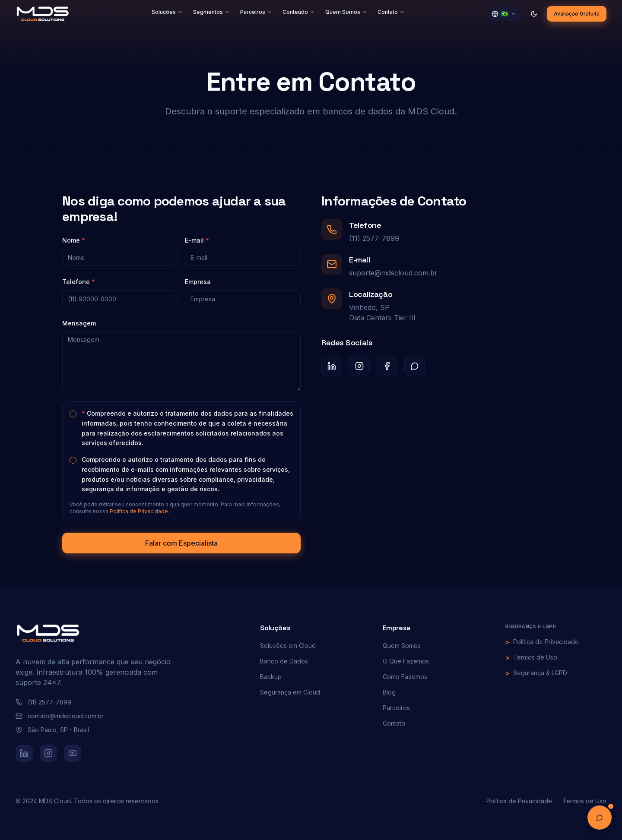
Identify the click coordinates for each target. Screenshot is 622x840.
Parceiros (256, 12)
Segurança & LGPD (540, 673)
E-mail (196, 240)
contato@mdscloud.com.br (60, 716)
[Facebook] (388, 366)
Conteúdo (299, 12)
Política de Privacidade (138, 511)
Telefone (78, 282)
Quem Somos (346, 12)
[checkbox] (72, 414)
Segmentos (211, 12)
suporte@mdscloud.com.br (394, 273)
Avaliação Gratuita (577, 14)
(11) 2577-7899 (375, 238)
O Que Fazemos (406, 661)
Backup (271, 677)
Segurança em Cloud (290, 692)
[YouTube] (73, 753)
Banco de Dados (284, 661)
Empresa (197, 282)
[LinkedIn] (333, 366)
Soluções (167, 12)
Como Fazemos (405, 677)
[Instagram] (360, 366)
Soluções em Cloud (288, 646)
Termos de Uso (535, 657)
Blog (389, 692)
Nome (73, 240)
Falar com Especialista (181, 543)
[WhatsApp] (416, 366)
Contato (391, 12)
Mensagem (78, 323)
